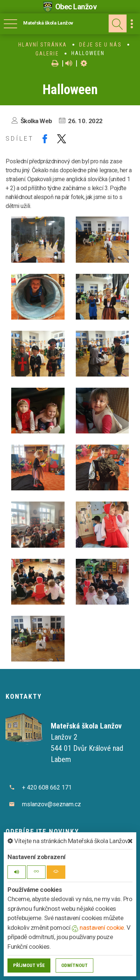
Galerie (47, 54)
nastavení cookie (98, 928)
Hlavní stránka (42, 45)
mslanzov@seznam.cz (52, 804)
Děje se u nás (100, 45)
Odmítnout (74, 965)
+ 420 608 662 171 (47, 787)
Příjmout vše (29, 965)
